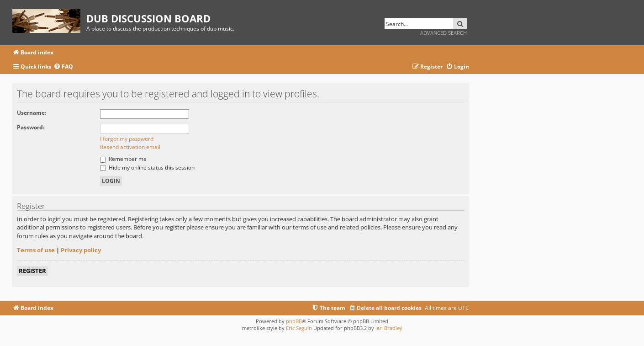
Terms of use (36, 250)
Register (32, 271)
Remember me (123, 159)
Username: (32, 113)
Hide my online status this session (147, 168)
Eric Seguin (299, 328)
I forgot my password (127, 139)
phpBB (294, 321)
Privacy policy (81, 250)
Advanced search (443, 33)
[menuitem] (63, 67)
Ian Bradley (389, 328)
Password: (31, 127)
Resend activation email (130, 147)
